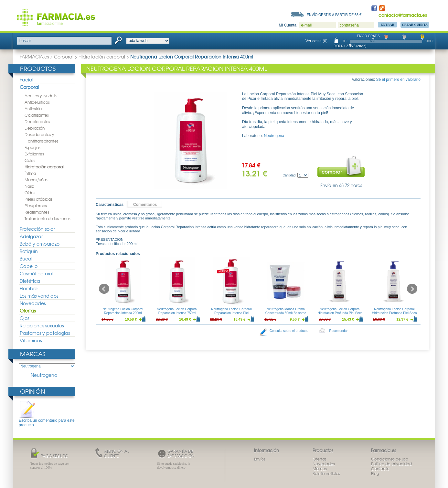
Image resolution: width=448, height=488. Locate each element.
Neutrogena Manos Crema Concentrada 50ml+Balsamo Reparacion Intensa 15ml (286, 313)
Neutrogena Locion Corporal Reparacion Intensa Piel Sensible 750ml (231, 313)
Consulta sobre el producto (289, 331)
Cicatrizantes (37, 115)
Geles (30, 160)
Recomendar (339, 331)
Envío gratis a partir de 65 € (334, 15)
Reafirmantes (37, 212)
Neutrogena (44, 375)
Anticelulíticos (37, 102)
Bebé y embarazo (40, 244)
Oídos (30, 193)
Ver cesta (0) (316, 41)
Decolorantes (37, 122)
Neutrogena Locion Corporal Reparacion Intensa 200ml (123, 311)
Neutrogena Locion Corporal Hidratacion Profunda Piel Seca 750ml (340, 313)
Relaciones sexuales (42, 325)
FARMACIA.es (34, 57)
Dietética (30, 281)
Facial (27, 80)
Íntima (30, 173)
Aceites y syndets (41, 96)
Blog (375, 473)
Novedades (33, 303)
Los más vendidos (39, 296)
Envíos (260, 459)
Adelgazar (31, 236)
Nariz (29, 186)
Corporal (64, 57)
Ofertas (28, 311)
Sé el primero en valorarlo (398, 80)
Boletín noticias (326, 473)
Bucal (26, 259)
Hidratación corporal (102, 57)
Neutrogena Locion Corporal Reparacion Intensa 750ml (177, 311)
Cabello (29, 266)
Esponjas (32, 147)
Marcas (33, 354)
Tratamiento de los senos (48, 218)
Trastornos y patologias (45, 333)
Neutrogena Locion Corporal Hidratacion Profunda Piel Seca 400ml (395, 313)
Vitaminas (31, 340)
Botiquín (29, 251)
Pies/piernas (36, 206)
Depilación (35, 128)
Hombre (29, 288)
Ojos (24, 318)
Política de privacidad (391, 464)
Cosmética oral (37, 273)
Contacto (380, 469)
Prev (104, 289)
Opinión (32, 391)
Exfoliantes (34, 154)
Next (412, 289)
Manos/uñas (36, 180)
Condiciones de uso (390, 459)
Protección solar (37, 229)
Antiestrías (34, 109)
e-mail (306, 25)
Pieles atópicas (38, 199)
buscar (25, 41)
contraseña (349, 25)
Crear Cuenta (415, 25)
